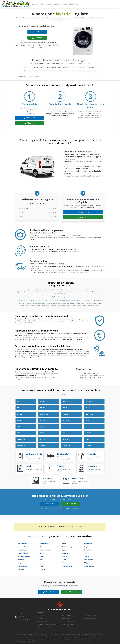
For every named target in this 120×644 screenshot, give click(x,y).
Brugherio (80, 301)
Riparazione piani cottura (91, 618)
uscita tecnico (73, 4)
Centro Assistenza (22, 77)
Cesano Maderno (98, 301)
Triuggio (48, 306)
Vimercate (96, 306)
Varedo (63, 306)
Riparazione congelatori (68, 616)
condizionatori (63, 454)
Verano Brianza (82, 306)
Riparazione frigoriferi (67, 621)
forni (29, 466)
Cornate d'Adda (37, 303)
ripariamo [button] (35, 4)
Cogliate (31, 77)
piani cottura (78, 478)
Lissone (83, 303)
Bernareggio (44, 301)
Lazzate (55, 303)
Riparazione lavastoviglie (68, 627)
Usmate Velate (55, 306)
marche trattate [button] (46, 4)
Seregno (33, 306)
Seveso (38, 306)
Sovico (43, 306)
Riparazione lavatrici (90, 616)
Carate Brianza (88, 301)
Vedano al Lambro (71, 306)
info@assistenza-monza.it (24, 620)
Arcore (38, 301)
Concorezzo (28, 303)
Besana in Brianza (54, 301)
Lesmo (72, 303)
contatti (64, 4)
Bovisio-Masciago (71, 301)
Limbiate (77, 303)
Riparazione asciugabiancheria (47, 624)
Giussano (49, 303)
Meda (94, 303)
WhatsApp (37, 38)
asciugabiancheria (34, 454)
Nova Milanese (25, 306)
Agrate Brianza (31, 301)
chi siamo (57, 4)
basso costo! (92, 71)
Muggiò (99, 303)
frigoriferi (61, 466)
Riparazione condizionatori (46, 627)
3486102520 (37, 32)
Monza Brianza (21, 301)
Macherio (89, 303)
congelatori (92, 454)
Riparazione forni (66, 618)
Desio (44, 303)
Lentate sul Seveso (64, 303)
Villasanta (90, 306)
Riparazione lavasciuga (68, 624)
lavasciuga (92, 466)
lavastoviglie (47, 478)
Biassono (63, 301)
